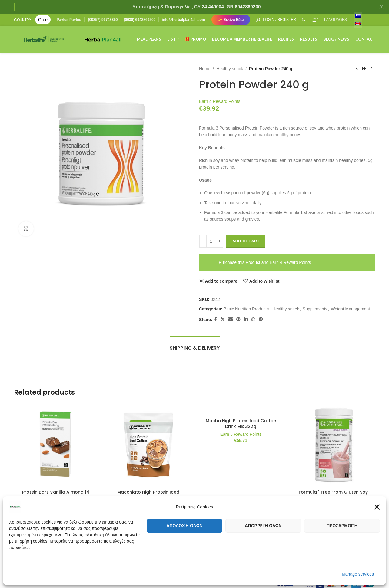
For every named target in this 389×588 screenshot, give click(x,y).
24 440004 (212, 7)
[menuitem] (358, 16)
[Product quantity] (211, 241)
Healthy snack (230, 69)
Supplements (315, 309)
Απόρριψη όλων (263, 526)
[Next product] (371, 69)
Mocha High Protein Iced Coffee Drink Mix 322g (241, 424)
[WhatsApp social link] (253, 319)
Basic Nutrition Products (246, 309)
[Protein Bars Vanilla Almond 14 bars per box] (56, 445)
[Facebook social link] (216, 319)
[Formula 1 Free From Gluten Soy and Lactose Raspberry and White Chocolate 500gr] (334, 445)
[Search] (304, 20)
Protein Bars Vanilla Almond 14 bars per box (56, 495)
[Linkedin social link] (246, 319)
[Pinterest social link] (238, 319)
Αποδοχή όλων (184, 526)
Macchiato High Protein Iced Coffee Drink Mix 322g (148, 495)
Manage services (358, 574)
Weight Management (350, 309)
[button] (377, 507)
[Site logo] (44, 39)
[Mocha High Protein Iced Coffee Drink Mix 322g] (241, 409)
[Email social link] (231, 319)
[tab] (195, 345)
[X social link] (223, 319)
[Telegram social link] (261, 319)
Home (205, 69)
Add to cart (246, 241)
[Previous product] (357, 69)
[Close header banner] (381, 7)
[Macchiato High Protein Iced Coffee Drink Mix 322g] (148, 445)
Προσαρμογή (342, 526)
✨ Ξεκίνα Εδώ (231, 20)
